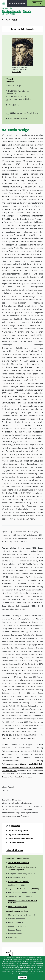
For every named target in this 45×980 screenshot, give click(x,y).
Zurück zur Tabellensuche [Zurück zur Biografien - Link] (22, 29)
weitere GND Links (14, 850)
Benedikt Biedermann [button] (30, 325)
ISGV (3, 4)
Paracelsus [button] (9, 432)
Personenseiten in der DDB (21, 838)
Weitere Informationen (26, 974)
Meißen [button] (33, 171)
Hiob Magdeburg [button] (11, 177)
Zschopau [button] (8, 222)
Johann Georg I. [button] (30, 361)
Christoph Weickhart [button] (14, 332)
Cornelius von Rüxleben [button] (15, 306)
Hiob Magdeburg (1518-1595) (19, 881)
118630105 (15, 826)
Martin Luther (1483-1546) (18, 906)
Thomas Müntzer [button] (17, 354)
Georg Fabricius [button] (30, 174)
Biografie (27, 11)
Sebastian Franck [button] (31, 429)
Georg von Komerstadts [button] (15, 167)
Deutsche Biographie (18, 830)
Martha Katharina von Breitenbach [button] (19, 300)
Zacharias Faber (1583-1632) (18, 862)
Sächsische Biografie (11, 11)
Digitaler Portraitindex (19, 834)
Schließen (23, 978)
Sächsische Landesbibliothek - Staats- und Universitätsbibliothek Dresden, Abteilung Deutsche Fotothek (22, 767)
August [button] (7, 267)
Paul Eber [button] (8, 219)
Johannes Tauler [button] (11, 429)
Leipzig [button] (26, 187)
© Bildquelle (17, 72)
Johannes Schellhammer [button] (16, 348)
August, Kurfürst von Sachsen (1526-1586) (24, 889)
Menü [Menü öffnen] (39, 4)
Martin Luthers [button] (36, 419)
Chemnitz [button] (33, 242)
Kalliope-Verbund (16, 843)
